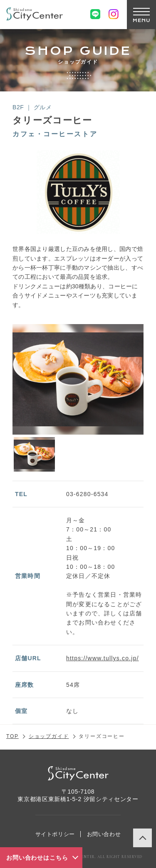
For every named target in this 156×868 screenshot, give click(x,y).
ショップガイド (49, 736)
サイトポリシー (55, 834)
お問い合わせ (104, 834)
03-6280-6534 (87, 494)
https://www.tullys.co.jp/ (103, 658)
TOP (12, 736)
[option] (78, 379)
